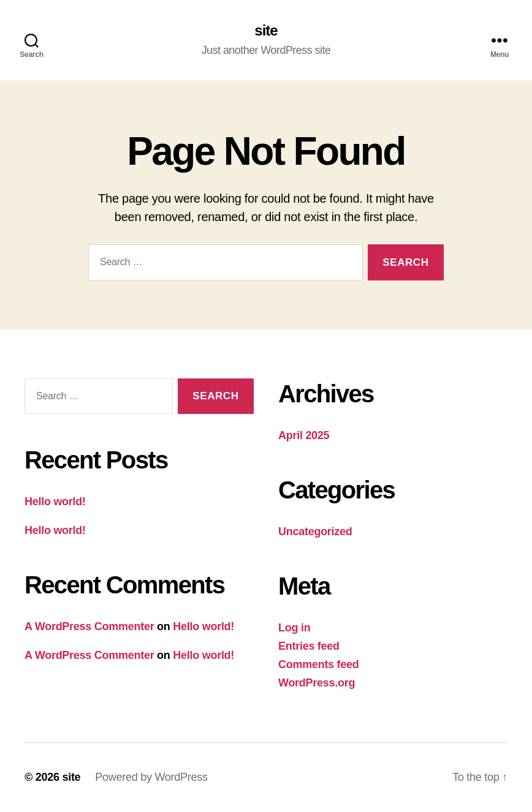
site (266, 31)
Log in (294, 628)
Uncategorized (315, 532)
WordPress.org (317, 683)
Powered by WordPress (151, 777)
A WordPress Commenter (89, 626)
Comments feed (319, 664)
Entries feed (309, 646)
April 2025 (304, 435)
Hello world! (55, 502)
